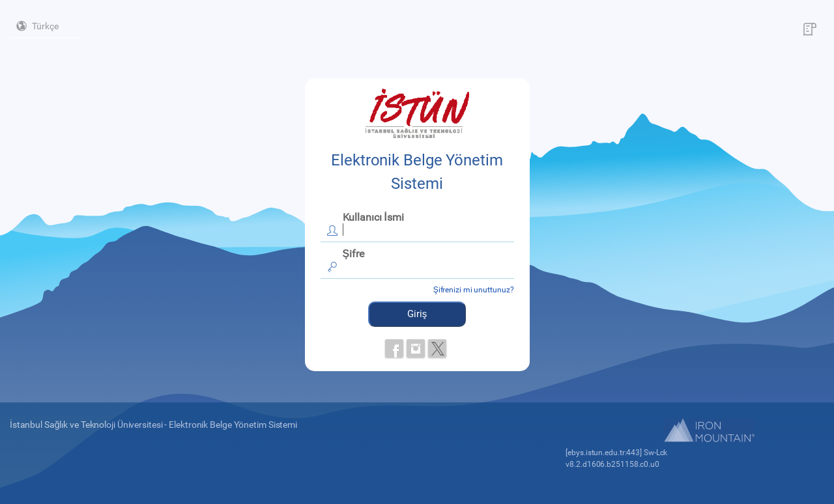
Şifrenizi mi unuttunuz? (474, 290)
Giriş (417, 314)
